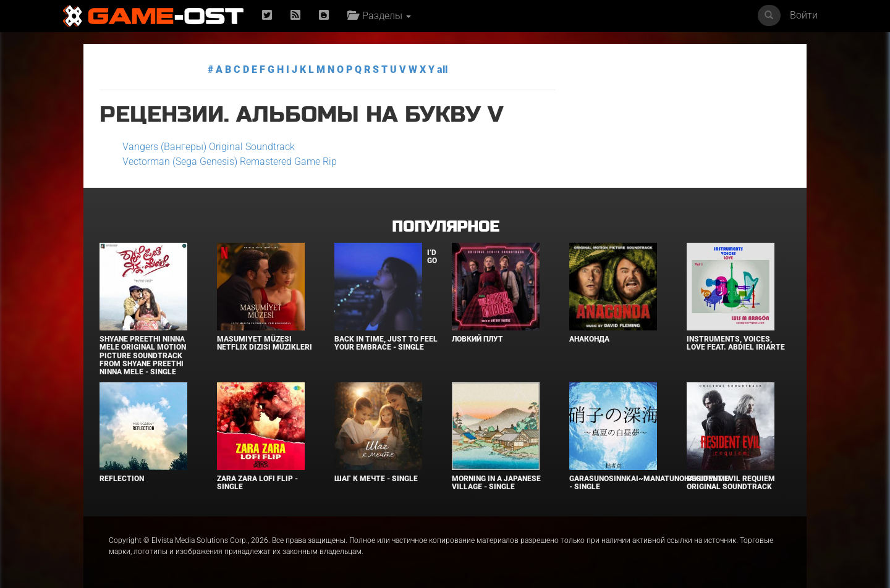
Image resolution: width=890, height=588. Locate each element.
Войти (804, 15)
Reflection (122, 479)
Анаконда (589, 339)
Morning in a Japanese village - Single (496, 483)
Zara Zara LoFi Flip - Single (257, 483)
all (442, 69)
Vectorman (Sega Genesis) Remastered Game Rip (230, 162)
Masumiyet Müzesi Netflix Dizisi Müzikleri (265, 343)
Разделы (379, 16)
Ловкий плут (477, 339)
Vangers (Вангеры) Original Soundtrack (209, 147)
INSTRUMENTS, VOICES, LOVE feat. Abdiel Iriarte (736, 343)
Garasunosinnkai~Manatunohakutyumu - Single (650, 483)
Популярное (445, 227)
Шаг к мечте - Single (376, 479)
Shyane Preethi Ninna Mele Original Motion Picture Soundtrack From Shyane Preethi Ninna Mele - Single (143, 355)
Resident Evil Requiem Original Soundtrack (731, 483)
